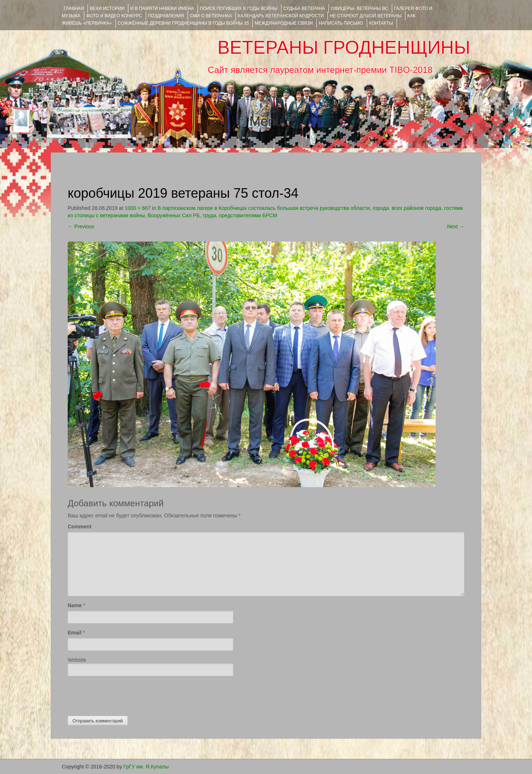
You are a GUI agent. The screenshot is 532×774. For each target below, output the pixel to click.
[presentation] (124, 694)
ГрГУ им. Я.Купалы (146, 767)
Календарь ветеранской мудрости (281, 16)
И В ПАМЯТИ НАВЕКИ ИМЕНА (162, 8)
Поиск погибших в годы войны (239, 8)
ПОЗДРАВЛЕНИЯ (166, 16)
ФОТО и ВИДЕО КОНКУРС (114, 16)
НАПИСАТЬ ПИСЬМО (341, 23)
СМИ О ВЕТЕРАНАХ (211, 16)
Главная (74, 8)
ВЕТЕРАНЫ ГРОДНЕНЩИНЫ (344, 48)
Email (75, 633)
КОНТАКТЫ (381, 23)
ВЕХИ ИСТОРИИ (107, 8)
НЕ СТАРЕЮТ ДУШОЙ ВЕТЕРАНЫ (366, 16)
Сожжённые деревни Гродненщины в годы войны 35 (183, 23)
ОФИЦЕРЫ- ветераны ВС (359, 8)
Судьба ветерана (304, 8)
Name (75, 605)
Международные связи (284, 23)
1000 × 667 (138, 208)
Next (456, 226)
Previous (81, 226)
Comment (80, 527)
